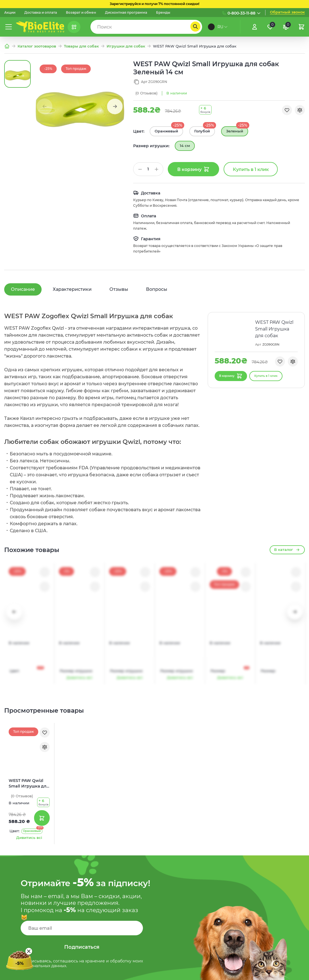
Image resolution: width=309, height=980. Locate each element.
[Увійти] (255, 27)
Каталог (108, 893)
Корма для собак (117, 904)
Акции (10, 13)
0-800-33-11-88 (241, 13)
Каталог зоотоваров (37, 46)
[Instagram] (275, 973)
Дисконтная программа (126, 13)
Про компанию (116, 869)
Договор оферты (194, 916)
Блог (105, 858)
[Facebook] (288, 973)
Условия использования (202, 904)
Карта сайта (188, 893)
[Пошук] (195, 27)
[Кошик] (301, 27)
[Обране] (270, 27)
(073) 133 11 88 (273, 880)
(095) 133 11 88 (273, 869)
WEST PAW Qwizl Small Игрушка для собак (29, 622)
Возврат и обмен (81, 13)
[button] (115, 106)
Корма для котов (117, 916)
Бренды (163, 13)
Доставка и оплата (41, 13)
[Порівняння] (286, 27)
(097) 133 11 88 (274, 858)
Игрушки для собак (126, 46)
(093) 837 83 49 (275, 892)
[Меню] (9, 27)
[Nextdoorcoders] (301, 973)
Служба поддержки (196, 881)
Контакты (110, 939)
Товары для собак (81, 46)
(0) (146, 93)
